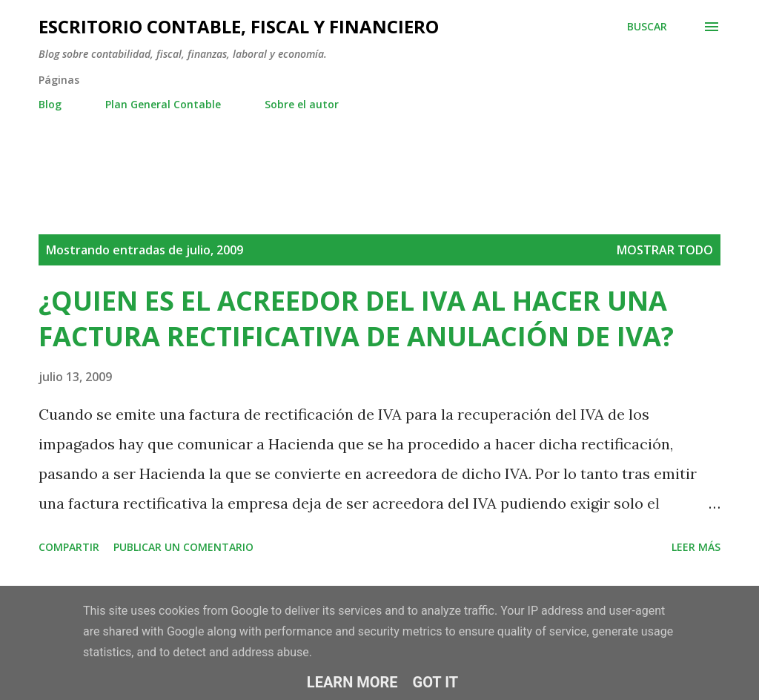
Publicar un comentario (183, 547)
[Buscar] (647, 27)
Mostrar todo (665, 250)
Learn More (352, 682)
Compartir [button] (69, 547)
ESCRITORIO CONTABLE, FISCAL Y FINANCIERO (239, 26)
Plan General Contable (163, 104)
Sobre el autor (302, 104)
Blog (50, 104)
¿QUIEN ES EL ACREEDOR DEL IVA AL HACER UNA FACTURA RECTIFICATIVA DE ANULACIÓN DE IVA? (356, 318)
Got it (436, 682)
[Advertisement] (308, 156)
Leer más (696, 547)
